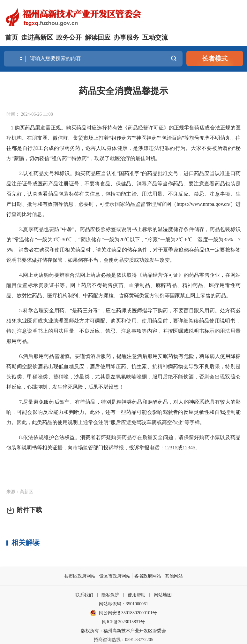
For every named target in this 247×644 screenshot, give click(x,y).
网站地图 (163, 595)
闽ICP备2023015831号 (123, 621)
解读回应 (98, 37)
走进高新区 (37, 37)
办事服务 (126, 37)
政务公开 (69, 37)
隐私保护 (110, 595)
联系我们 (84, 595)
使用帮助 (137, 595)
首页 (11, 37)
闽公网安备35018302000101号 (128, 613)
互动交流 (155, 37)
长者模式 (215, 58)
